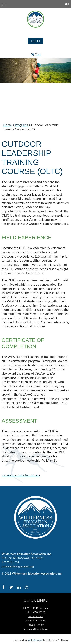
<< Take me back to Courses (21, 475)
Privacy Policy (36, 625)
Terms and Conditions (35, 629)
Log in (35, 41)
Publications (36, 616)
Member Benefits (35, 620)
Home (7, 125)
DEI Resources (35, 612)
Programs (21, 125)
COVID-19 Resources (35, 608)
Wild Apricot (35, 640)
